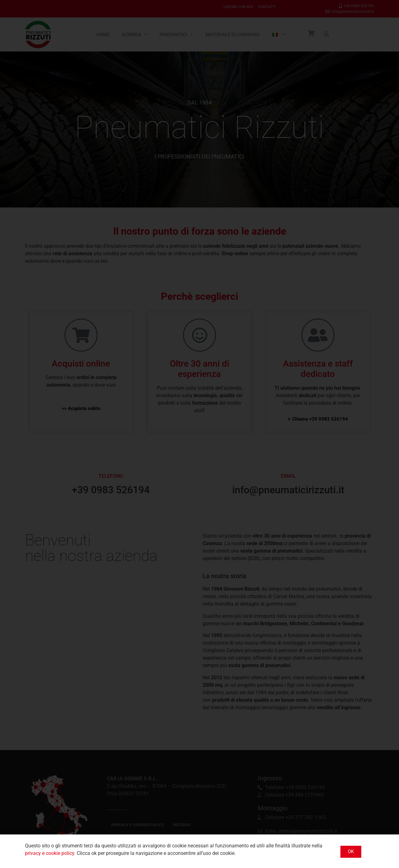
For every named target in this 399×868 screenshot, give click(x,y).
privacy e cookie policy (50, 858)
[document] (199, 434)
